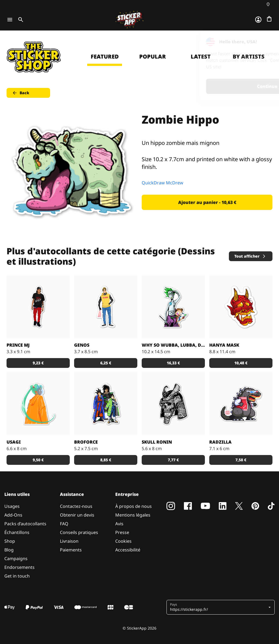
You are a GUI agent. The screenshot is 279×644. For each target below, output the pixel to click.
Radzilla (220, 442)
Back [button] (21, 93)
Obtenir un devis (77, 515)
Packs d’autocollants (25, 524)
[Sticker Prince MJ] (38, 307)
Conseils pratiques (79, 532)
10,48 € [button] (241, 363)
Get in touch (17, 576)
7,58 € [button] (241, 460)
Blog (9, 550)
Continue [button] (206, 86)
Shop (10, 541)
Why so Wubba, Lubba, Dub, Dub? (173, 345)
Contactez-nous (76, 506)
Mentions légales (133, 515)
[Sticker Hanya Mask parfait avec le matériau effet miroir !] (241, 307)
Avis (119, 524)
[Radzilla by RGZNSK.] (241, 404)
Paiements (71, 550)
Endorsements (19, 567)
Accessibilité (128, 550)
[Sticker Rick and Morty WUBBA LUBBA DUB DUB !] (173, 307)
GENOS (82, 345)
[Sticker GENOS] (106, 307)
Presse (122, 532)
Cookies (123, 541)
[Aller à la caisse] (269, 19)
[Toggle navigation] (10, 20)
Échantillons (17, 532)
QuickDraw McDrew (163, 183)
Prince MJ (18, 345)
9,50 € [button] (38, 460)
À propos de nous (134, 506)
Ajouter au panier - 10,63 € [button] (207, 202)
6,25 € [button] (106, 363)
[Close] (262, 42)
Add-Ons (13, 515)
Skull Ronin (157, 442)
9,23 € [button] (38, 363)
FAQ (64, 524)
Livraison (69, 541)
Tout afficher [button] (250, 256)
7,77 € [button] (173, 460)
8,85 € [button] (106, 460)
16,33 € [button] (173, 363)
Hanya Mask (224, 345)
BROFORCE (86, 442)
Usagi (14, 442)
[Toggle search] (20, 20)
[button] (219, 607)
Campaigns (16, 558)
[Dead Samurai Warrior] (173, 404)
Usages (12, 506)
